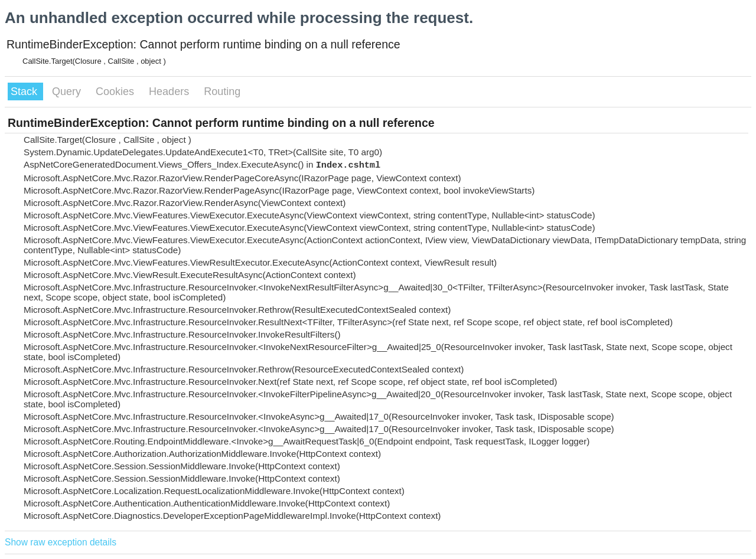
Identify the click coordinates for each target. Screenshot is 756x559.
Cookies (116, 91)
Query (68, 91)
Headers (170, 91)
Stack (25, 91)
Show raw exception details (61, 542)
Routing (222, 91)
